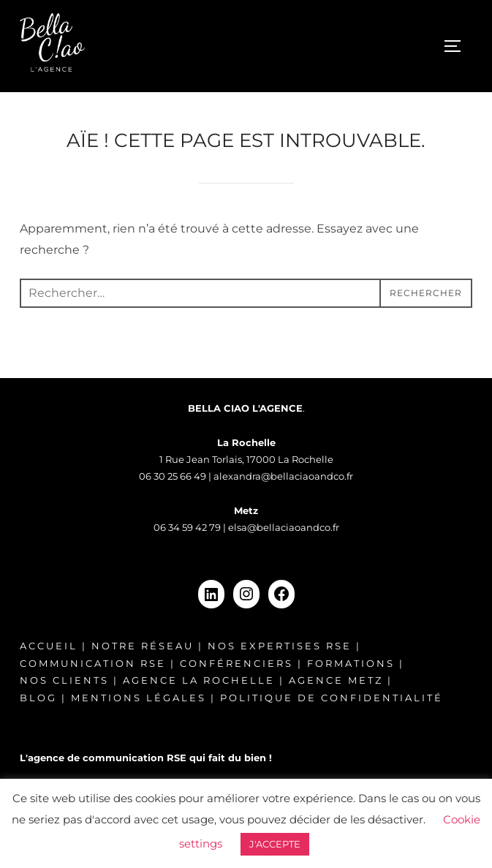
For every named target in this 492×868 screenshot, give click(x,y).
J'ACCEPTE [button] (275, 844)
